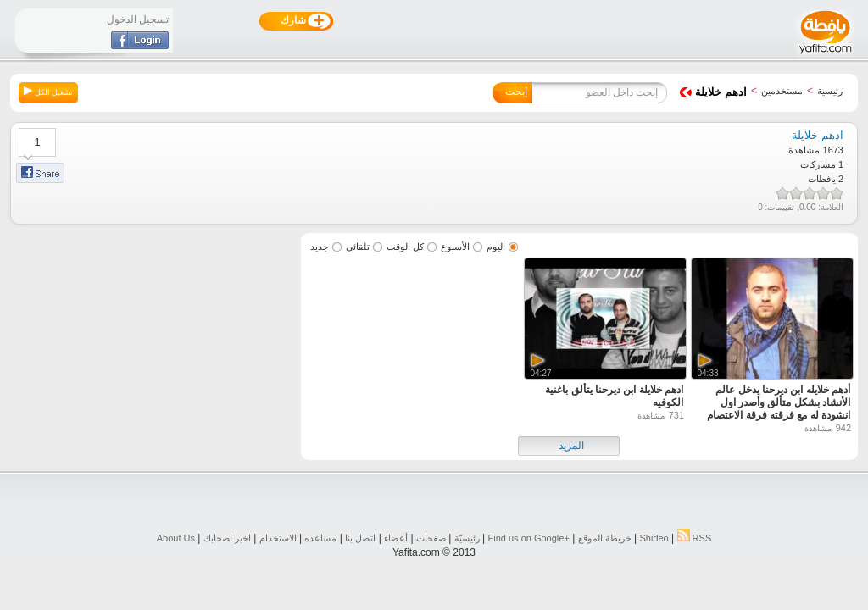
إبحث (516, 91)
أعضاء (396, 538)
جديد (320, 247)
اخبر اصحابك (227, 538)
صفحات (431, 538)
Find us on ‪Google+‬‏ (529, 538)
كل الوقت (405, 247)
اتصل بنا (360, 538)
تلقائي (358, 247)
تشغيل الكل (48, 91)
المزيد (571, 446)
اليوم (496, 247)
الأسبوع (455, 247)
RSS (695, 538)
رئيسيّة (467, 538)
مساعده (320, 538)
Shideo (654, 538)
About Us (176, 538)
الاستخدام (278, 538)
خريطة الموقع (605, 538)
